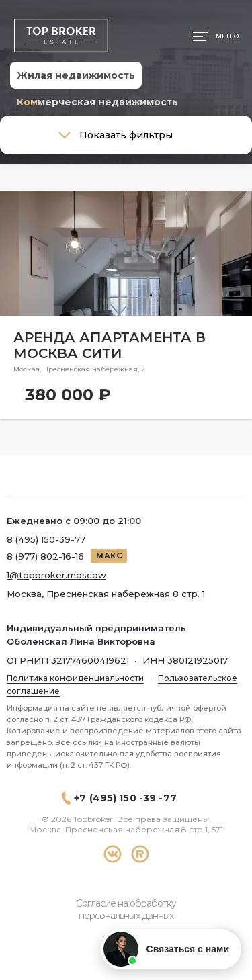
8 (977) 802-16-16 (45, 556)
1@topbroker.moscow (56, 575)
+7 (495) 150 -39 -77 (125, 798)
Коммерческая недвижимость (97, 102)
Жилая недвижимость (76, 75)
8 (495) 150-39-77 (46, 539)
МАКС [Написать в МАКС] (109, 555)
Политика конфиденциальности (75, 678)
